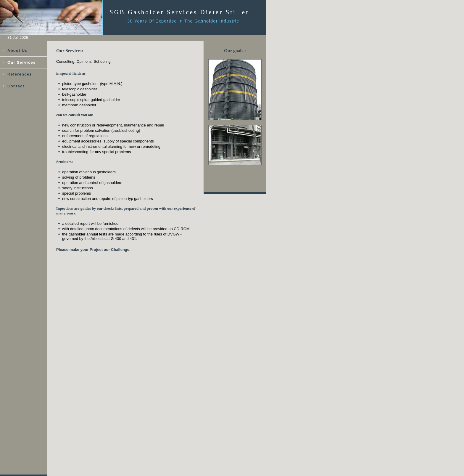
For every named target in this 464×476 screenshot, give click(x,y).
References (20, 74)
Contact (16, 86)
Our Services (21, 62)
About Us (17, 51)
